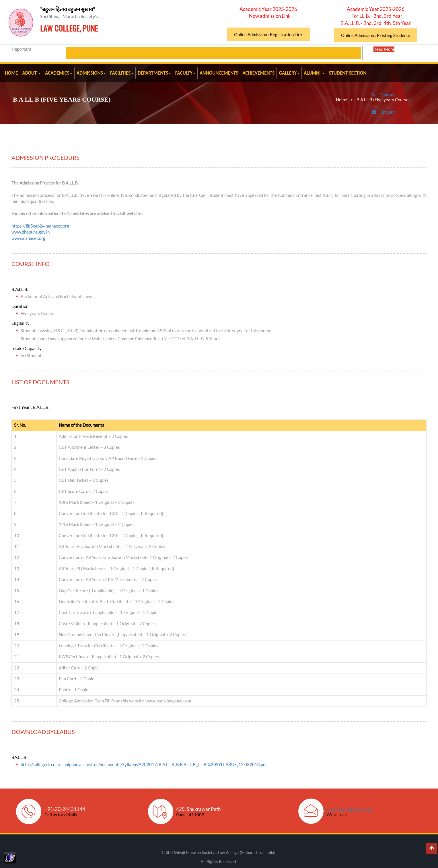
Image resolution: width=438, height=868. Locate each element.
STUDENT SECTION (348, 73)
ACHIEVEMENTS (258, 73)
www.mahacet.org (28, 238)
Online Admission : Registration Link (268, 34)
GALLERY (289, 73)
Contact (393, 99)
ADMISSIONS (91, 73)
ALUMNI (314, 73)
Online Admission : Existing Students (376, 35)
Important (35, 53)
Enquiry (393, 116)
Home (341, 100)
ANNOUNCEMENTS (219, 73)
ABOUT (31, 73)
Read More (385, 53)
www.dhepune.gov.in (31, 232)
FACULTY (185, 73)
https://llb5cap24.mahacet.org (40, 226)
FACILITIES (122, 73)
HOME (11, 73)
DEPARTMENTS (154, 73)
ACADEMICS (59, 73)
